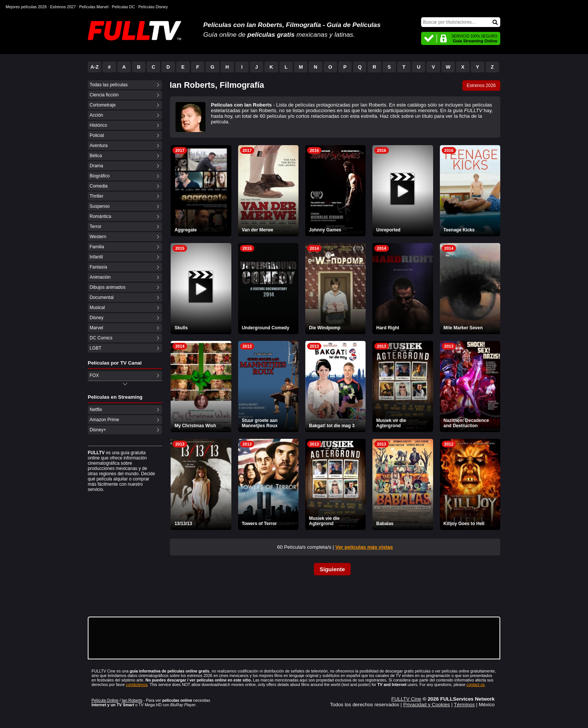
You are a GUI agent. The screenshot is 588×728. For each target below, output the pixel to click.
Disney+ (98, 430)
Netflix (96, 410)
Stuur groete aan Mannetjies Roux (260, 423)
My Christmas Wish (195, 426)
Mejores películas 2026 (26, 7)
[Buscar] (461, 22)
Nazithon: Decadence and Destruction (466, 423)
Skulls (181, 328)
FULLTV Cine (406, 699)
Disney (97, 318)
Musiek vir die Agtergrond (391, 423)
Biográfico (100, 176)
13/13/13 (183, 524)
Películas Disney (153, 7)
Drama (96, 166)
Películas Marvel (94, 7)
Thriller (97, 196)
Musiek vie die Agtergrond (324, 521)
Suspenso (100, 206)
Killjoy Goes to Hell (464, 524)
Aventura (99, 146)
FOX (94, 375)
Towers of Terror (259, 524)
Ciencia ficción (104, 95)
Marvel (96, 328)
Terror (95, 227)
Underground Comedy (266, 328)
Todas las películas (109, 85)
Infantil (96, 257)
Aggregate (185, 230)
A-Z (94, 67)
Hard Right (388, 328)
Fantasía (98, 267)
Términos (464, 705)
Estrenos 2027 (63, 7)
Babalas (385, 524)
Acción (96, 115)
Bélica (96, 156)
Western (98, 237)
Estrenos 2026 (481, 86)
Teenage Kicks (459, 230)
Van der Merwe (258, 230)
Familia (97, 247)
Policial (97, 135)
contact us (476, 684)
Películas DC (123, 7)
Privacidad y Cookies (426, 705)
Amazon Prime (104, 420)
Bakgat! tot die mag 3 (332, 426)
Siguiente (332, 569)
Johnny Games (325, 230)
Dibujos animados (107, 287)
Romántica (100, 216)
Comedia (99, 186)
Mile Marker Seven (463, 328)
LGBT (95, 348)
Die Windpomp (325, 328)
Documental (102, 297)
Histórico (98, 125)
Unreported (388, 230)
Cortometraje (103, 105)
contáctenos (137, 684)
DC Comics (101, 338)
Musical (97, 308)
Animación (100, 277)
